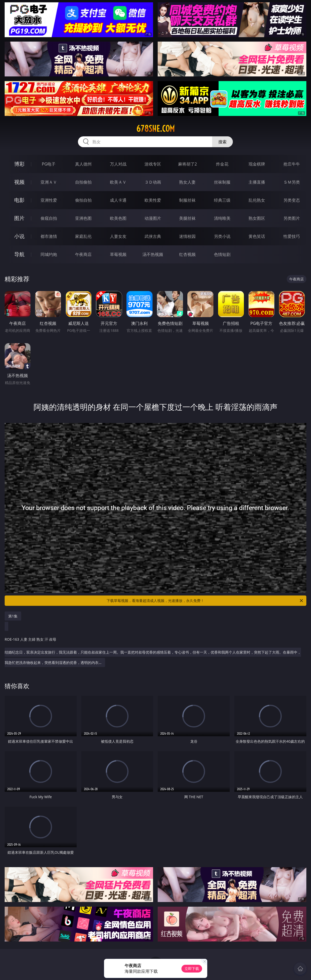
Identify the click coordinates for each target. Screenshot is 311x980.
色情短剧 (222, 254)
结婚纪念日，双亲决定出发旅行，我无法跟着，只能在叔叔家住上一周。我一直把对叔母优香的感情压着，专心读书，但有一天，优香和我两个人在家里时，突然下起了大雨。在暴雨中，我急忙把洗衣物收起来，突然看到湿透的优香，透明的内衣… (154, 648)
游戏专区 (153, 164)
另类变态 (292, 200)
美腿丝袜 (187, 218)
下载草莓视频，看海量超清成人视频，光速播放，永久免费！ (205, 601)
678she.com (156, 129)
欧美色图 (118, 218)
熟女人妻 (187, 182)
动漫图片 (153, 218)
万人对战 (118, 164)
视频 (19, 182)
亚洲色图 (83, 218)
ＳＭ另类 (292, 182)
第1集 (13, 616)
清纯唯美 (222, 218)
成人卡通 (118, 200)
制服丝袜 (187, 200)
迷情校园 (187, 236)
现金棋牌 (257, 164)
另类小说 (222, 236)
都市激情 (49, 236)
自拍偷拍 (83, 182)
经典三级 (222, 200)
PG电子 (49, 164)
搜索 (222, 142)
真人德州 (83, 164)
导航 (19, 254)
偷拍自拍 (83, 200)
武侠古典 (153, 236)
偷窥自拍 (49, 218)
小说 (19, 236)
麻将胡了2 (188, 164)
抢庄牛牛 (292, 164)
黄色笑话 (257, 236)
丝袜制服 (222, 182)
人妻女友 (118, 236)
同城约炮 (49, 254)
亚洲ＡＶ (49, 182)
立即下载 (192, 969)
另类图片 (292, 218)
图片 (19, 218)
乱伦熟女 (257, 200)
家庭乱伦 (83, 236)
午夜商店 (83, 254)
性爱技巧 (292, 236)
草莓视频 (118, 254)
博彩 (19, 164)
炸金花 (222, 164)
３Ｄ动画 (153, 182)
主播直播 (257, 182)
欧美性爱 (153, 200)
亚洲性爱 (49, 200)
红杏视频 (187, 254)
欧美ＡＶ (118, 182)
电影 (19, 200)
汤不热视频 (153, 254)
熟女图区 (257, 218)
